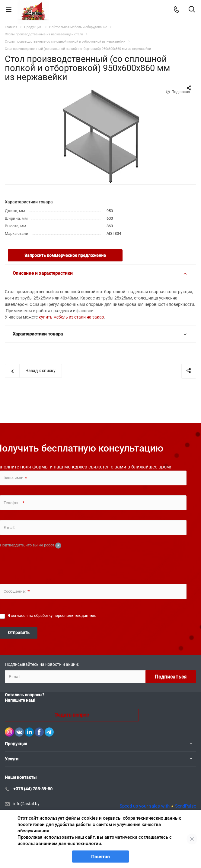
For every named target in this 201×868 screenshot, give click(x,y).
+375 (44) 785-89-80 (33, 789)
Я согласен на (52, 615)
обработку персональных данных (65, 615)
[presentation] (46, 562)
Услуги (12, 759)
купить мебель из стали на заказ (71, 317)
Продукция (16, 744)
